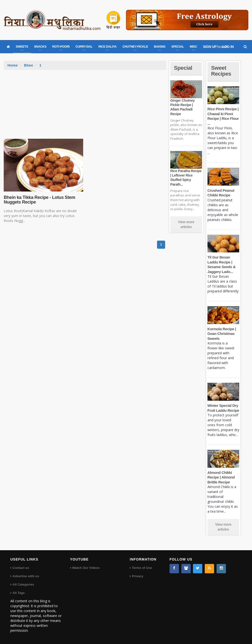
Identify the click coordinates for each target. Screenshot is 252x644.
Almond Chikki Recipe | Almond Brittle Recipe (221, 477)
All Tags (19, 593)
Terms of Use (142, 568)
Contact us (21, 568)
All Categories (23, 584)
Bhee (29, 65)
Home (13, 65)
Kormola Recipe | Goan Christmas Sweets (222, 334)
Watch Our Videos (86, 568)
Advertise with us (26, 576)
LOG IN (228, 47)
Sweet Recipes (221, 71)
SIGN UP (210, 47)
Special (183, 68)
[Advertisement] (85, 107)
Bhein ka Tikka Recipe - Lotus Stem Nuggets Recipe (39, 200)
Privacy (138, 576)
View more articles (186, 224)
